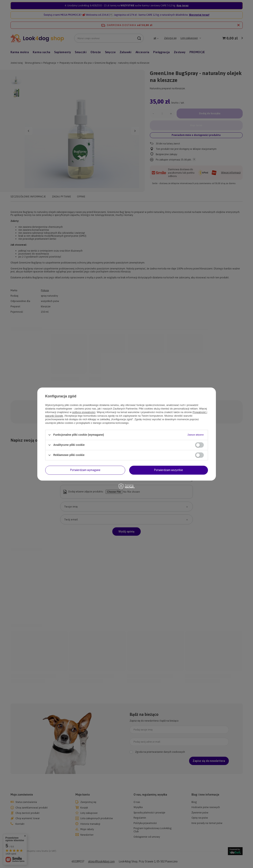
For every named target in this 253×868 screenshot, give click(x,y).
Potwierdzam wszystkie (168, 470)
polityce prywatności (84, 412)
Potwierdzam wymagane (85, 470)
